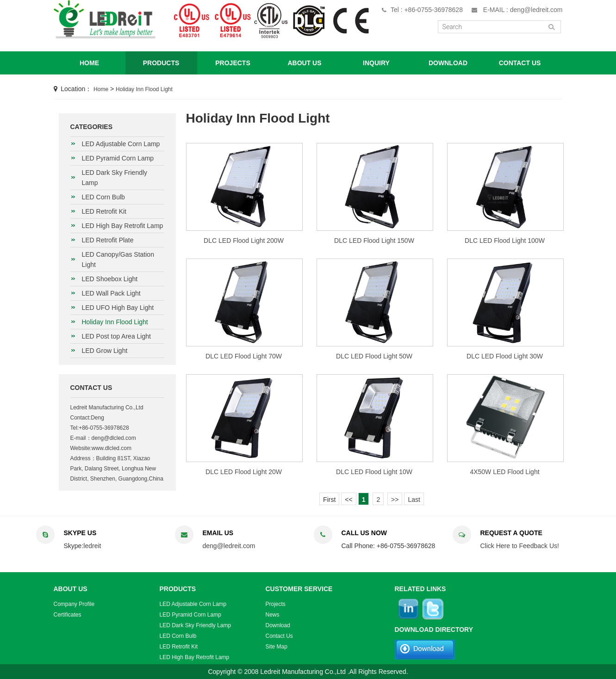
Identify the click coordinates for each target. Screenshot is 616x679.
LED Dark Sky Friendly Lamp (115, 178)
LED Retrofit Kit (104, 211)
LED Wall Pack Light (111, 293)
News (273, 615)
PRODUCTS (161, 63)
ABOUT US (304, 63)
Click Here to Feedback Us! (520, 546)
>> (395, 500)
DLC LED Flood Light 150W (374, 241)
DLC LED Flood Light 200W (244, 241)
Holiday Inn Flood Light (144, 89)
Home (101, 89)
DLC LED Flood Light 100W (505, 241)
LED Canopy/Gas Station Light (118, 259)
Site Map (277, 647)
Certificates (68, 615)
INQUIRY (376, 63)
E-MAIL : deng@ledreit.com (523, 10)
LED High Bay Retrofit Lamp (123, 226)
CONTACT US (520, 63)
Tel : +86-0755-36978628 (427, 10)
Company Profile (74, 604)
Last (414, 500)
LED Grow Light (105, 351)
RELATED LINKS (420, 589)
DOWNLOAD (448, 63)
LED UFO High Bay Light (118, 308)
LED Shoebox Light (110, 279)
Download (278, 625)
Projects (276, 604)
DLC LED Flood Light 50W (374, 356)
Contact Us (279, 636)
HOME (89, 63)
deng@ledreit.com (229, 546)
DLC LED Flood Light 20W (244, 472)
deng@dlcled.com (114, 438)
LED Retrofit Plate (108, 240)
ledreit (92, 546)
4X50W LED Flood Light (504, 472)
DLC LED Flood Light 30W (505, 356)
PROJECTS (233, 63)
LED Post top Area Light (116, 336)
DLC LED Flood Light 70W (244, 356)
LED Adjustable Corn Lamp (121, 144)
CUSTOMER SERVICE (299, 589)
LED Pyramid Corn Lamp (118, 158)
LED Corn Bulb (103, 197)
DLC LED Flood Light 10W (374, 472)
